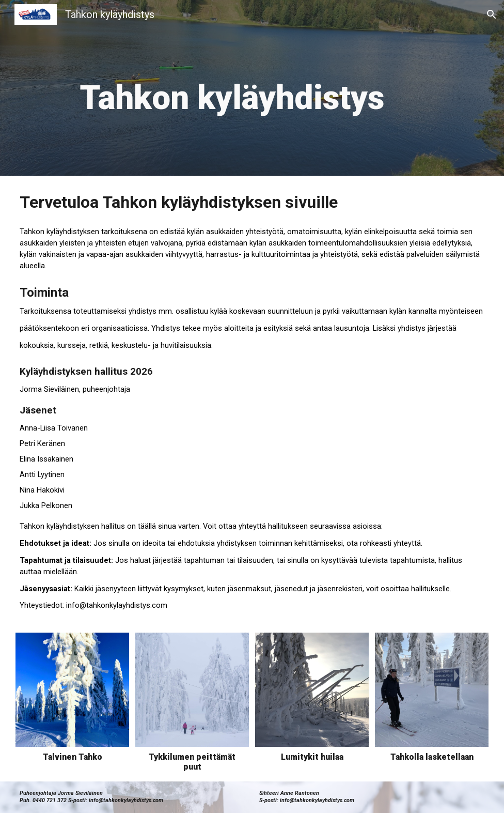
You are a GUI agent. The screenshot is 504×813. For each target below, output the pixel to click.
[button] (492, 14)
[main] (232, 88)
